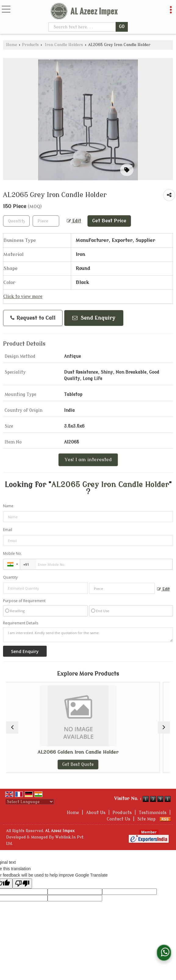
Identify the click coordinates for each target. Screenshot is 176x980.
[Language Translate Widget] (30, 802)
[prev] (12, 727)
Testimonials (153, 813)
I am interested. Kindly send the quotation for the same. (88, 635)
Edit (74, 221)
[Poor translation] (22, 883)
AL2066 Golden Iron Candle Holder (88, 752)
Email (8, 530)
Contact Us (119, 819)
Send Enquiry (94, 318)
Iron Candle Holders (63, 45)
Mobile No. (13, 553)
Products (30, 45)
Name (8, 506)
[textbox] (83, 27)
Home (12, 45)
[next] (164, 727)
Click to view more (23, 297)
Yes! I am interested (88, 460)
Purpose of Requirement (24, 601)
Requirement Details (21, 623)
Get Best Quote (88, 765)
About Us (96, 813)
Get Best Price (109, 221)
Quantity (10, 577)
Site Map (146, 819)
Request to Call (33, 318)
